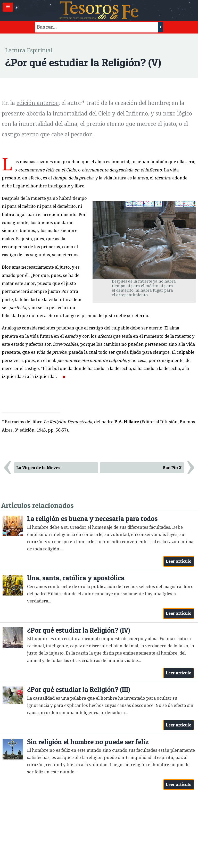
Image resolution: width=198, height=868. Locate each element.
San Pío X (172, 468)
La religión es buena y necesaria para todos (92, 519)
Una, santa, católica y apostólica (76, 578)
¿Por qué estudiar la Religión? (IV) (79, 630)
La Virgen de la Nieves (38, 468)
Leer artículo (179, 561)
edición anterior (38, 103)
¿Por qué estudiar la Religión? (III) (79, 689)
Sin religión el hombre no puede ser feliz (88, 742)
